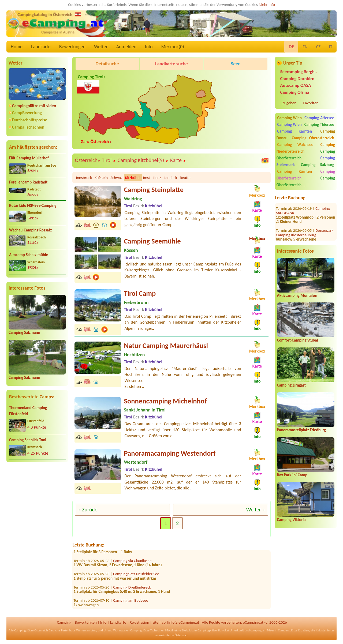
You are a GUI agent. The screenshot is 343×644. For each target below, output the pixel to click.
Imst (147, 178)
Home (17, 47)
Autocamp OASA (296, 85)
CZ (318, 47)
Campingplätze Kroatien (293, 630)
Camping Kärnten (295, 131)
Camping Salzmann (24, 332)
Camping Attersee (319, 118)
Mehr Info (267, 5)
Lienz (157, 178)
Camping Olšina (295, 92)
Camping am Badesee (131, 602)
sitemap (159, 622)
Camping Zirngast (291, 385)
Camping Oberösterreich (313, 138)
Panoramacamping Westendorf (170, 453)
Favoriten (311, 103)
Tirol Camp (140, 293)
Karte (178, 160)
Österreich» (87, 160)
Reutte (185, 178)
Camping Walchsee (295, 145)
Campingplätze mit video (34, 106)
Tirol (109, 160)
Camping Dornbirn (297, 79)
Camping (64, 622)
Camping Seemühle (152, 241)
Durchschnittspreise (30, 120)
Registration (139, 622)
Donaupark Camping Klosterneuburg (305, 225)
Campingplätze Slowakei (213, 630)
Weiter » (256, 510)
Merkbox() (172, 47)
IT (331, 47)
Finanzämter (163, 635)
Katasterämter (325, 630)
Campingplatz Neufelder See (136, 576)
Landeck (170, 178)
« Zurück (87, 510)
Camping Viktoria (291, 520)
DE (291, 47)
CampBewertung (27, 113)
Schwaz (116, 178)
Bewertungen (72, 47)
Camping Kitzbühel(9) (143, 160)
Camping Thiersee (319, 125)
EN (305, 47)
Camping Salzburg (318, 165)
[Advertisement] (37, 508)
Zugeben (290, 103)
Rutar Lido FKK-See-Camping (33, 205)
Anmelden (126, 47)
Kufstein (101, 178)
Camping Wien (290, 118)
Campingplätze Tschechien (147, 630)
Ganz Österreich (95, 142)
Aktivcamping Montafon (297, 295)
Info (149, 47)
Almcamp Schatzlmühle (29, 255)
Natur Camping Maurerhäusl (166, 346)
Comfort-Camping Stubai (298, 340)
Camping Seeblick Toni (28, 440)
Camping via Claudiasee (132, 563)
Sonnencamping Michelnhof (165, 401)
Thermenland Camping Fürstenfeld (28, 411)
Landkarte (41, 47)
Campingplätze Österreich (31, 630)
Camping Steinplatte (154, 190)
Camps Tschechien (28, 127)
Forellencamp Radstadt (28, 182)
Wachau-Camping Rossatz (30, 230)
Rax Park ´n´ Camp (292, 475)
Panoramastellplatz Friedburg (301, 430)
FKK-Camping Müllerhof (29, 158)
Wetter (101, 47)
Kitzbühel (133, 178)
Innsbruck (84, 178)
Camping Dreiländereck (132, 589)
